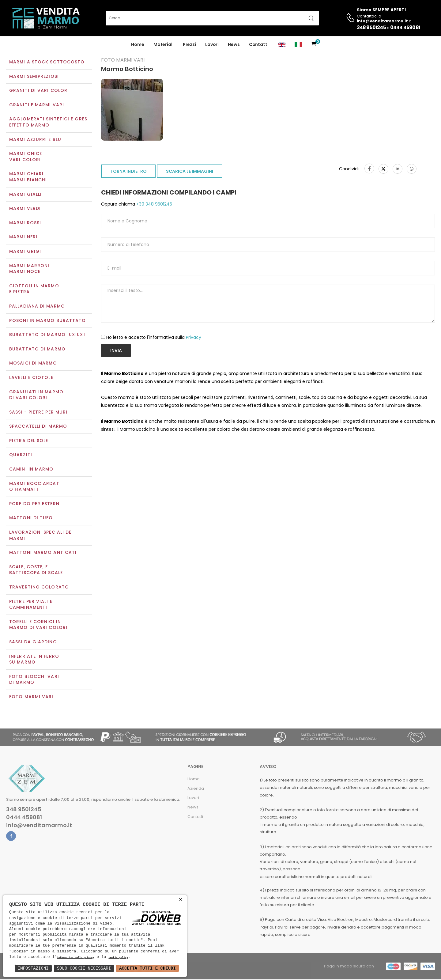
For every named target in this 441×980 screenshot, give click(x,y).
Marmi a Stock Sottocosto (47, 62)
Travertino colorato (39, 588)
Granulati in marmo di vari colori (36, 395)
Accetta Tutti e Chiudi (147, 968)
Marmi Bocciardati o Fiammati (35, 487)
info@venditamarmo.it (39, 826)
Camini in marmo (31, 470)
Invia (116, 351)
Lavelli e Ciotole (31, 378)
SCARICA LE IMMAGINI (190, 172)
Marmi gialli (25, 195)
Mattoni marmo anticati (43, 553)
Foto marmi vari (31, 697)
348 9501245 (371, 27)
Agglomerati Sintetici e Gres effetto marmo (48, 123)
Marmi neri (23, 238)
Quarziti (21, 456)
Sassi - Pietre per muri (38, 413)
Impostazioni (33, 968)
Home (138, 44)
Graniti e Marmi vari (37, 105)
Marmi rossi (25, 223)
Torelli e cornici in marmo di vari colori (38, 625)
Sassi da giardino (33, 642)
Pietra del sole (29, 441)
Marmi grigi (25, 252)
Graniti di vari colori (39, 91)
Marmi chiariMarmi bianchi (28, 178)
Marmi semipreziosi (34, 77)
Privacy (194, 338)
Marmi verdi (25, 209)
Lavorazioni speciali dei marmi (41, 536)
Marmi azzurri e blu (35, 140)
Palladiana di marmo (37, 307)
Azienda (196, 789)
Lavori (212, 44)
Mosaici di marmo (33, 364)
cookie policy (118, 957)
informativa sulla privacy (76, 957)
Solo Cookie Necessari (84, 968)
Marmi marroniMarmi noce (29, 269)
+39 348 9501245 (154, 205)
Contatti (259, 44)
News (234, 44)
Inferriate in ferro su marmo (34, 660)
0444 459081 (405, 27)
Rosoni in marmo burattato (48, 321)
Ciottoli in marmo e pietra (34, 289)
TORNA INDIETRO (128, 172)
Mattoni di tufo (31, 519)
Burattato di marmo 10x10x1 (47, 335)
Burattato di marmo (37, 350)
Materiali (164, 44)
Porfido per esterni (35, 504)
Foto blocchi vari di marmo (34, 680)
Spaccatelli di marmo (38, 427)
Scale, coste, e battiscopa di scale (36, 570)
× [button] (181, 900)
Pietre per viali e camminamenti (31, 605)
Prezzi (189, 44)
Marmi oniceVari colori (26, 157)
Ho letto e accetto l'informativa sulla (154, 338)
